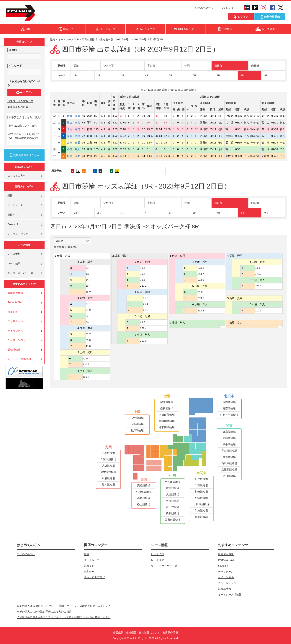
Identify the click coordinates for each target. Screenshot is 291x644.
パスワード (15, 66)
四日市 (218, 66)
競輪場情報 (14, 350)
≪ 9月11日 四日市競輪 (154, 90)
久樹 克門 (73, 129)
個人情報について (149, 633)
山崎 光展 (73, 143)
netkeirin (13, 312)
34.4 (88, 280)
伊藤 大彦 (73, 116)
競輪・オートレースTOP (64, 39)
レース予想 (14, 254)
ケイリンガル (15, 331)
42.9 (85, 359)
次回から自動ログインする (24, 83)
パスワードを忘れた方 (20, 101)
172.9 (201, 280)
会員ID (13, 50)
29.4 (88, 286)
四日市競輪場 (89, 39)
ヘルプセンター (227, 8)
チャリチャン (15, 321)
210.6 (258, 311)
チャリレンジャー (18, 340)
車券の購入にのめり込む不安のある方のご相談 (44, 612)
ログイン (24, 93)
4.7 (87, 274)
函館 (76, 66)
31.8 (146, 298)
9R (266, 75)
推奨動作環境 (170, 633)
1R (75, 75)
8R (242, 75)
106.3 (86, 377)
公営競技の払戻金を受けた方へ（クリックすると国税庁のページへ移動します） (64, 617)
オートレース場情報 (19, 359)
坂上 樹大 (73, 123)
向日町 (255, 66)
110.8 (86, 364)
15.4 (143, 268)
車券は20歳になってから (23, 126)
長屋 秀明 (73, 136)
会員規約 (118, 633)
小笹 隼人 (73, 149)
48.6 (88, 346)
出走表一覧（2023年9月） (116, 39)
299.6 (201, 298)
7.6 (87, 304)
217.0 (143, 341)
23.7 (88, 316)
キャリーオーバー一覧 (20, 273)
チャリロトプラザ (18, 234)
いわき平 (109, 66)
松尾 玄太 (73, 156)
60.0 (88, 340)
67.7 (88, 334)
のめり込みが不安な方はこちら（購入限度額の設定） (24, 136)
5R (171, 75)
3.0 (87, 268)
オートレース (15, 205)
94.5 (258, 268)
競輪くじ (13, 215)
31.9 (88, 310)
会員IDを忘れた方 (18, 107)
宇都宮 (151, 66)
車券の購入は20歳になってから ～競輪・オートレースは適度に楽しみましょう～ (66, 606)
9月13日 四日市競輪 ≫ (184, 90)
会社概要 (131, 633)
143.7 (201, 274)
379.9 (258, 274)
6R (194, 75)
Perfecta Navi (15, 302)
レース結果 (14, 263)
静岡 (187, 66)
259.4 (143, 328)
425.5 (258, 286)
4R (147, 75)
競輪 (10, 195)
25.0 (88, 292)
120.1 (143, 286)
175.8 (201, 268)
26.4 (146, 304)
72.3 (143, 280)
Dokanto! (13, 224)
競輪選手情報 (15, 293)
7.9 (87, 322)
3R (123, 75)
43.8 (143, 322)
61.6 (146, 310)
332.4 (201, 311)
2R (99, 75)
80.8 (200, 292)
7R (218, 75)
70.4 (143, 274)
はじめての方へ (204, 8)
